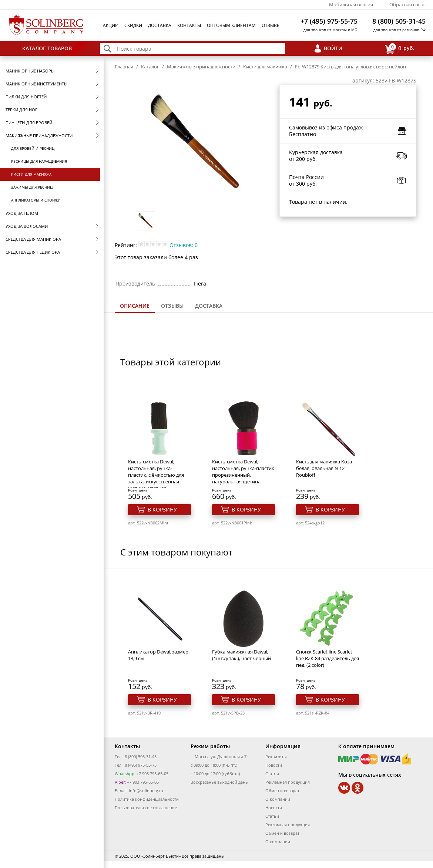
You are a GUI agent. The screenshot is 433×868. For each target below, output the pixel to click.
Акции (111, 25)
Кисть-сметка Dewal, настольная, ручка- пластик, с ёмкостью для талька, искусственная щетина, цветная (156, 475)
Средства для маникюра (33, 239)
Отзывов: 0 (184, 245)
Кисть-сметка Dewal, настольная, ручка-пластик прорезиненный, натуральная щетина (243, 472)
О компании (278, 799)
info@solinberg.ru (146, 791)
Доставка (160, 25)
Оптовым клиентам (231, 25)
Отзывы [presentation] (172, 306)
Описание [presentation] (135, 306)
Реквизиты (276, 756)
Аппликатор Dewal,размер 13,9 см (158, 655)
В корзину (162, 509)
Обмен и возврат (282, 791)
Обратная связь (407, 4)
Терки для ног (21, 110)
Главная (124, 67)
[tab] (135, 306)
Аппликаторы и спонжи (36, 200)
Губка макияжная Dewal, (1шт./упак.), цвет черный (241, 655)
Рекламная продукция (288, 782)
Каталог (150, 67)
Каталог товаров (47, 48)
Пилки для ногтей (26, 97)
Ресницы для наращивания (39, 161)
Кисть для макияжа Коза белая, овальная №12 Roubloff (324, 468)
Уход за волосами (27, 226)
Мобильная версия (351, 4)
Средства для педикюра (33, 252)
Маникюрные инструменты (36, 84)
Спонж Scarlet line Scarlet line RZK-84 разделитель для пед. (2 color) (328, 658)
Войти (333, 48)
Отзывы (271, 25)
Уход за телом (22, 213)
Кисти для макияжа (31, 174)
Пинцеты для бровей (29, 123)
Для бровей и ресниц (33, 148)
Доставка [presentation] (209, 306)
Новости (274, 765)
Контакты (189, 25)
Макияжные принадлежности (39, 136)
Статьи (272, 774)
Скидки (133, 25)
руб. (400, 49)
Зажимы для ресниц (32, 187)
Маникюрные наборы (30, 71)
